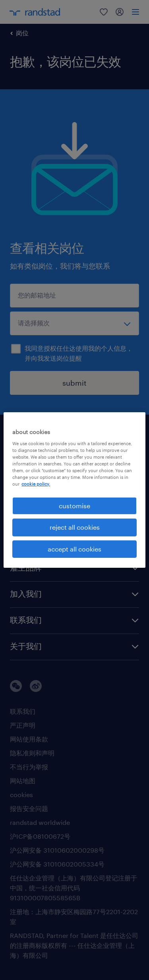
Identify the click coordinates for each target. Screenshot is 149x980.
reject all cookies (75, 527)
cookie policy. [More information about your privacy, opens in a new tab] (36, 484)
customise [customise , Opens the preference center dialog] (74, 506)
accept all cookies (74, 549)
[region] (74, 490)
